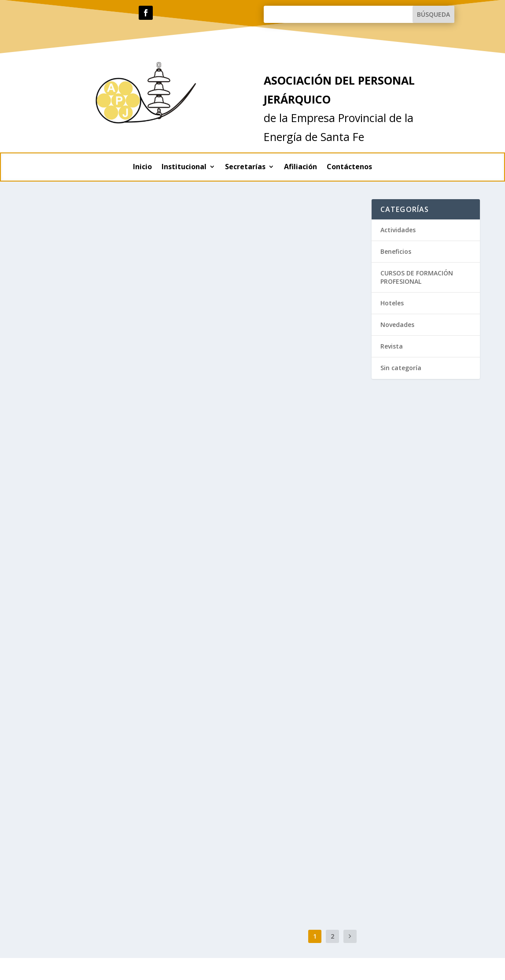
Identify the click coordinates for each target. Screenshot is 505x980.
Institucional (184, 167)
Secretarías (245, 167)
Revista (250, 642)
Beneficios (81, 436)
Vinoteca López (65, 553)
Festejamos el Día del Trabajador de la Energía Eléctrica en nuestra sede (106, 815)
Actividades (82, 336)
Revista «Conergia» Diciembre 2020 (276, 628)
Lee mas (52, 381)
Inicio (142, 167)
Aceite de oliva (64, 422)
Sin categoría (289, 455)
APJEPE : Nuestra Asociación (264, 442)
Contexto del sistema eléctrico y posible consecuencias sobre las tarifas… (103, 313)
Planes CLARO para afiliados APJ (99, 685)
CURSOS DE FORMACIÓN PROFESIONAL (417, 277)
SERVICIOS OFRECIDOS (247, 718)
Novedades (255, 455)
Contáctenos (349, 167)
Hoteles (223, 212)
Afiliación (300, 167)
